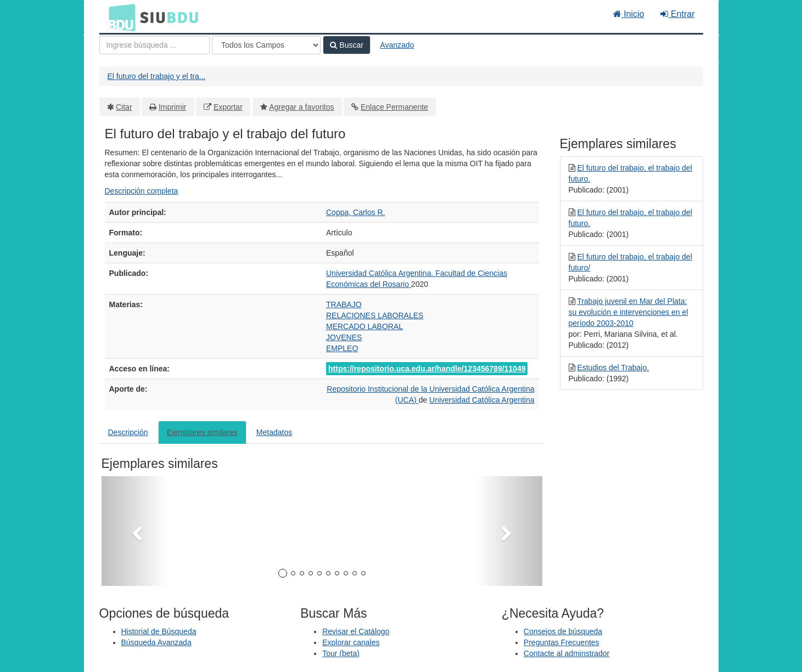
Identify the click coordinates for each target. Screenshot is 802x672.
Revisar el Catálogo (356, 631)
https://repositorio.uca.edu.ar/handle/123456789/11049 (427, 369)
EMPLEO (342, 348)
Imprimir (173, 107)
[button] (134, 531)
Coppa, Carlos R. (355, 212)
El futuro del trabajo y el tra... (157, 76)
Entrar (677, 14)
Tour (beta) (341, 653)
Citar (124, 107)
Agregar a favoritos (301, 107)
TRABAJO (344, 304)
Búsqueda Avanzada (156, 642)
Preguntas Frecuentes (562, 642)
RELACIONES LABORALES (375, 315)
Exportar (228, 107)
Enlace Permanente (394, 107)
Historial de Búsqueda (159, 631)
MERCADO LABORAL (364, 326)
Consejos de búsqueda (563, 631)
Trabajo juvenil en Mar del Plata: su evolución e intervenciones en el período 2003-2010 (629, 312)
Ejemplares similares (202, 432)
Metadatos (274, 432)
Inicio (629, 14)
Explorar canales (351, 642)
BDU (119, 17)
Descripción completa (142, 191)
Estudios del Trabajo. (613, 368)
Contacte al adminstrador (567, 653)
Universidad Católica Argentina (482, 400)
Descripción (128, 432)
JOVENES (344, 337)
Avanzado (397, 45)
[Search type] (266, 45)
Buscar (346, 45)
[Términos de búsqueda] (155, 45)
